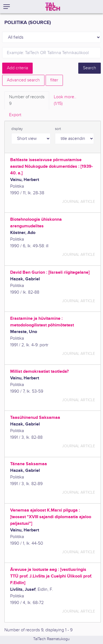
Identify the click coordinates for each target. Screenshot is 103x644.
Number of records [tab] (27, 101)
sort (58, 129)
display (17, 129)
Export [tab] (15, 115)
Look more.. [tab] (65, 101)
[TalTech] (53, 7)
